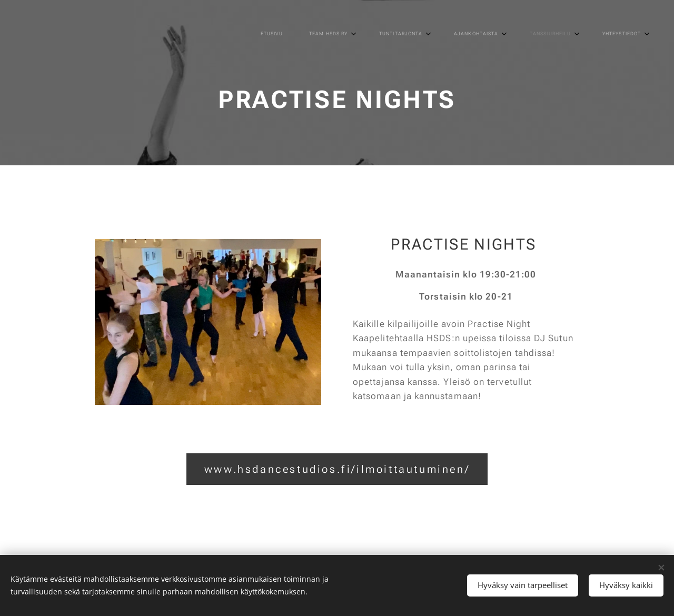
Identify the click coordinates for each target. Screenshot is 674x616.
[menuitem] (456, 34)
